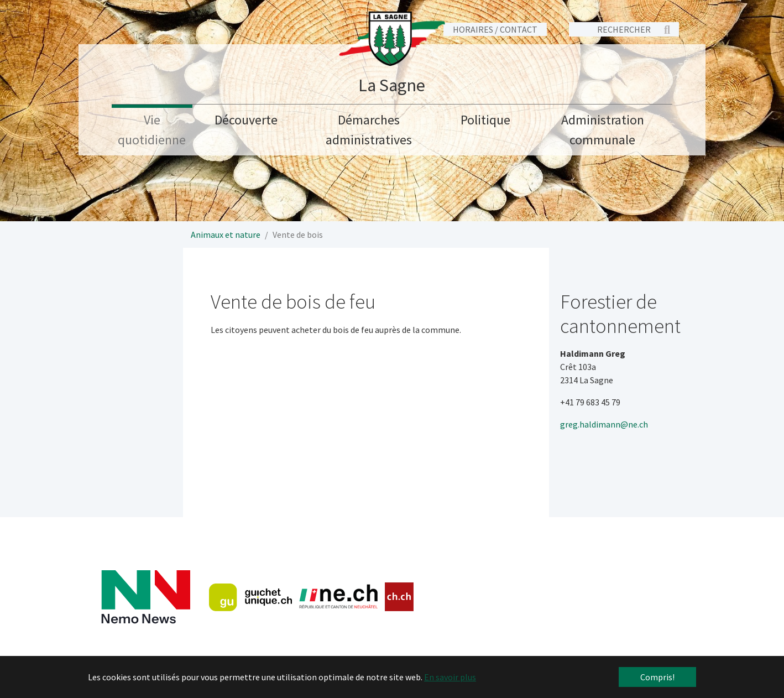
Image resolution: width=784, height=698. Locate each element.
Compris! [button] (657, 677)
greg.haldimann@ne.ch (604, 424)
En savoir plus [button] (450, 677)
